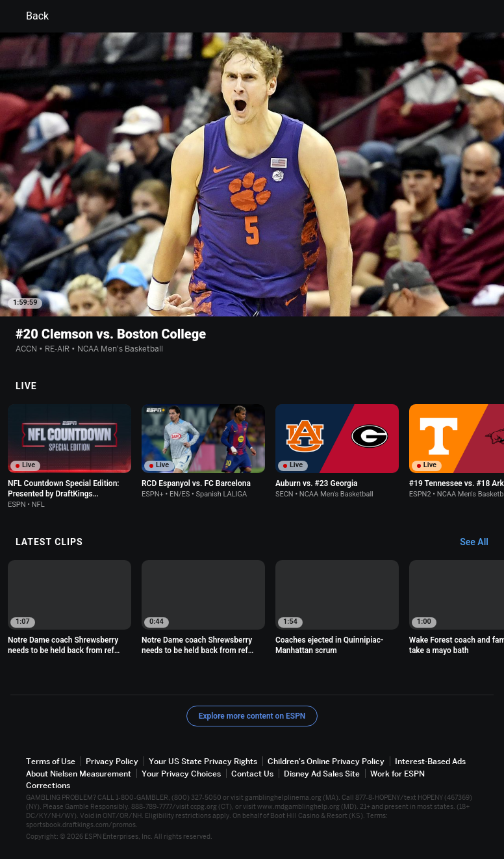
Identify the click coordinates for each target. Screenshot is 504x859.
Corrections (48, 785)
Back (30, 16)
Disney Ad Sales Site (322, 774)
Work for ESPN (397, 774)
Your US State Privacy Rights (203, 762)
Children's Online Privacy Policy (326, 762)
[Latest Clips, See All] (480, 543)
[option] (69, 457)
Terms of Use (51, 762)
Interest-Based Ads (430, 762)
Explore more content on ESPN (252, 717)
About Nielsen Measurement (79, 774)
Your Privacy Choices (181, 774)
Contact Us (252, 774)
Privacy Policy (112, 762)
